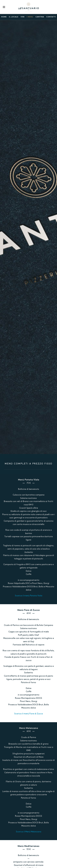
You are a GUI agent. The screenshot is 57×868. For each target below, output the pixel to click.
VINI (23, 17)
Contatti (51, 17)
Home (4, 17)
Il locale (14, 17)
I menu (30, 17)
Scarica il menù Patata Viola (29, 596)
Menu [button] (4, 7)
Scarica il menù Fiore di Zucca (29, 714)
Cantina (40, 17)
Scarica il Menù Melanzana (29, 832)
